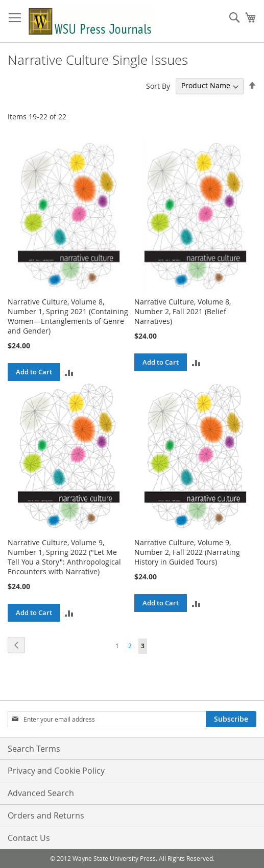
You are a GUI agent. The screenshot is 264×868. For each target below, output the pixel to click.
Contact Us (29, 838)
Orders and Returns (46, 815)
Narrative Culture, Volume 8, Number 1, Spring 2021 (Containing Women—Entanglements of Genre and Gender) (68, 316)
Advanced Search (41, 793)
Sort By (158, 85)
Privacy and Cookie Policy (56, 771)
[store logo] (90, 21)
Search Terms (34, 749)
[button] (69, 372)
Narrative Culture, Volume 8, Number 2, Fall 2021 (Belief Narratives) (183, 311)
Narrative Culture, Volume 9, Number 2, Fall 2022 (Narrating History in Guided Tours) (187, 552)
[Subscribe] (231, 719)
